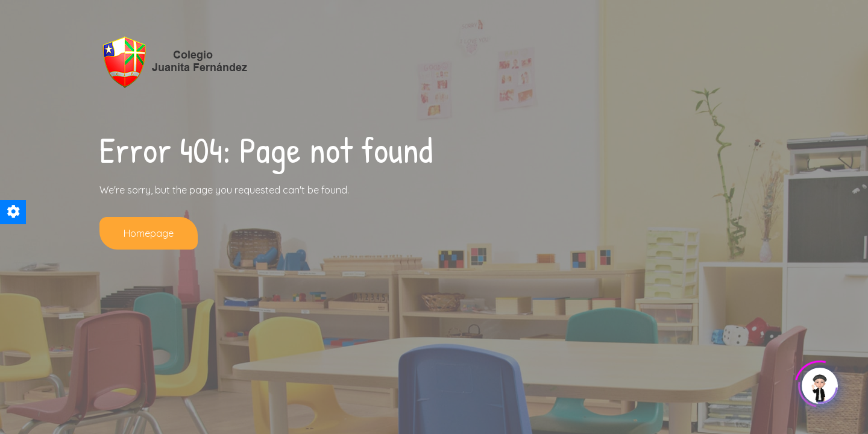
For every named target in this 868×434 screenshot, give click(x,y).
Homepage (149, 233)
